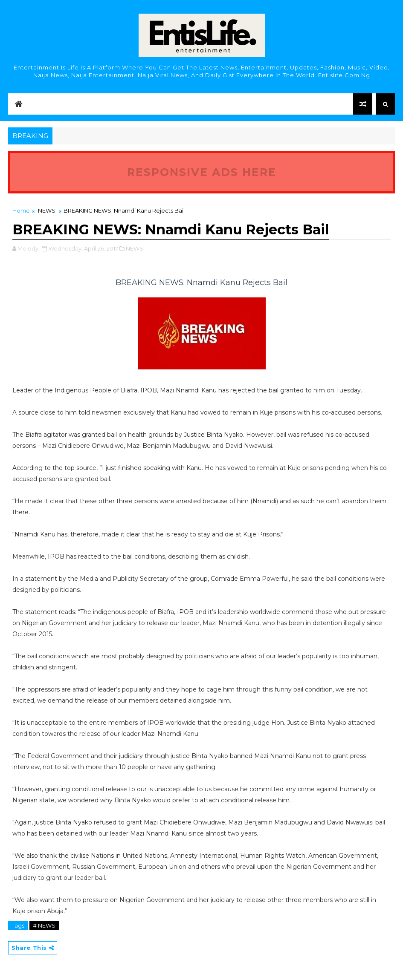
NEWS (47, 210)
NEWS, (135, 248)
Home (21, 210)
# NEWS (44, 925)
